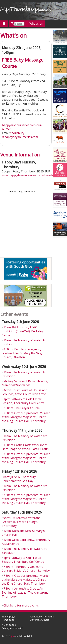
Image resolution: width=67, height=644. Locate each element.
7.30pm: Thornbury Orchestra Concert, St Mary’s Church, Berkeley (26, 569)
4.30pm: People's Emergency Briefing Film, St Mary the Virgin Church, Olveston (23, 353)
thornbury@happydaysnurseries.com (20, 135)
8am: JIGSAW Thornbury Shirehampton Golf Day (19, 479)
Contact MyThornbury (42, 617)
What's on (36, 24)
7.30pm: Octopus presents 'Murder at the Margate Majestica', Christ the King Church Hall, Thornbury (26, 417)
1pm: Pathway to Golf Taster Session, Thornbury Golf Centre (23, 401)
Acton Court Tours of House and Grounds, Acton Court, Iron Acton (24, 392)
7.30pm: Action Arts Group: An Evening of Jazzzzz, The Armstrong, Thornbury (26, 593)
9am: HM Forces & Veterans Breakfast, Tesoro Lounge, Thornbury (21, 522)
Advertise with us (40, 620)
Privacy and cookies (13, 628)
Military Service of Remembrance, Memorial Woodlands (25, 383)
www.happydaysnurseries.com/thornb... (28, 175)
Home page (8, 620)
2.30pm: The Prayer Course (22, 408)
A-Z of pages (9, 625)
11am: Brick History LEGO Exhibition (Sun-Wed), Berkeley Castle (22, 331)
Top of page (8, 617)
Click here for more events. (21, 605)
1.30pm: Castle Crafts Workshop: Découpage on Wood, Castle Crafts (25, 447)
